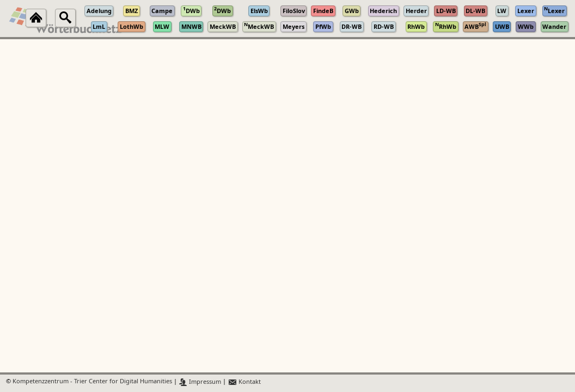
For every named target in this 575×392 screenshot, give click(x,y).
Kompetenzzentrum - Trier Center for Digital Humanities (92, 382)
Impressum (200, 382)
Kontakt (244, 382)
